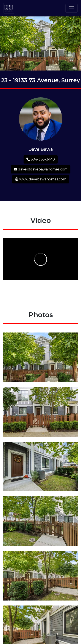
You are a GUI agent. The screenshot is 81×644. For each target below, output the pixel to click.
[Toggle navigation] (71, 8)
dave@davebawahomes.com (41, 169)
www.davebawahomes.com (41, 179)
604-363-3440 (41, 159)
